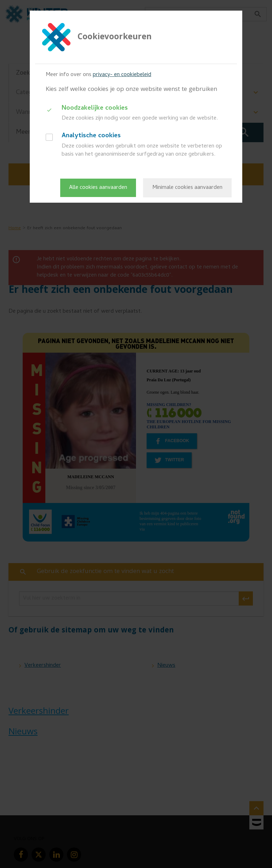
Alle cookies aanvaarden (98, 188)
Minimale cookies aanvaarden (187, 188)
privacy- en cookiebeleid (122, 75)
